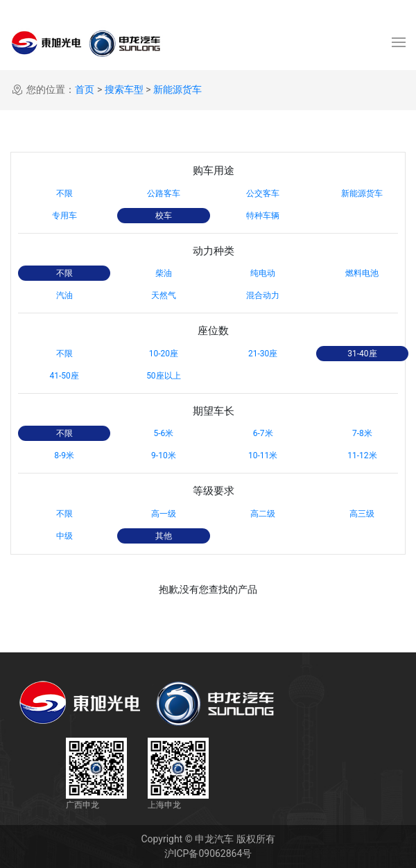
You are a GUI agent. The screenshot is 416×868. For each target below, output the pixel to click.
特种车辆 (263, 216)
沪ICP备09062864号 (208, 853)
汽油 (64, 295)
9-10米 (164, 455)
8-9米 (64, 455)
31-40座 (362, 354)
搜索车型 (124, 89)
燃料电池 (362, 273)
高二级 (263, 514)
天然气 (164, 295)
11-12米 (362, 455)
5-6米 (163, 433)
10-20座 (164, 354)
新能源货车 (177, 89)
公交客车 (263, 193)
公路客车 (164, 193)
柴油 (164, 273)
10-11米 (263, 455)
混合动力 (263, 295)
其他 (164, 536)
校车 (164, 216)
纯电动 (263, 273)
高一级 (164, 514)
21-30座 (263, 354)
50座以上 (164, 376)
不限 (64, 193)
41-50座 (64, 376)
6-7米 (263, 433)
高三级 (362, 514)
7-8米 (362, 433)
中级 (64, 536)
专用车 (64, 216)
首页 (85, 89)
